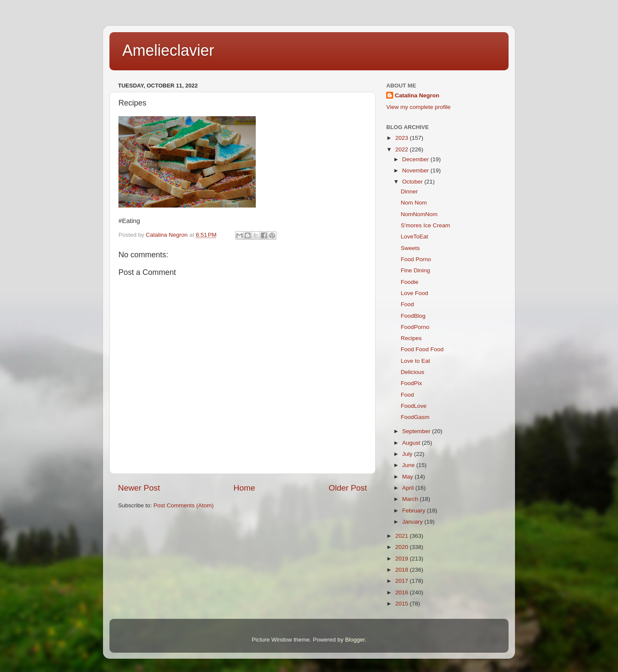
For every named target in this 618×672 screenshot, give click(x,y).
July (408, 454)
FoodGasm (415, 417)
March (411, 499)
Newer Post (139, 488)
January (413, 522)
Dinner (409, 191)
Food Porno (416, 259)
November (416, 170)
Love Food (415, 293)
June (409, 465)
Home (244, 488)
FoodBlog (413, 316)
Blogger (355, 640)
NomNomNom (419, 214)
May (408, 477)
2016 (403, 592)
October (413, 182)
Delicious (413, 372)
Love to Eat (415, 361)
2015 (403, 604)
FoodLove (414, 406)
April (409, 488)
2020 (403, 547)
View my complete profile (418, 107)
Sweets (410, 248)
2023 (403, 138)
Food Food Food (422, 349)
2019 (403, 559)
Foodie (410, 282)
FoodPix (412, 383)
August (412, 443)
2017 (403, 581)
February (415, 511)
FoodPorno (415, 327)
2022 (403, 149)
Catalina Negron (417, 95)
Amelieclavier (168, 50)
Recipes (411, 338)
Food (407, 304)
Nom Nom (414, 203)
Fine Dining (415, 270)
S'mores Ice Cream (426, 225)
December (416, 159)
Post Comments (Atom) (184, 505)
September (417, 431)
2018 (403, 570)
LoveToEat (415, 237)
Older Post (348, 488)
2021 (403, 536)
